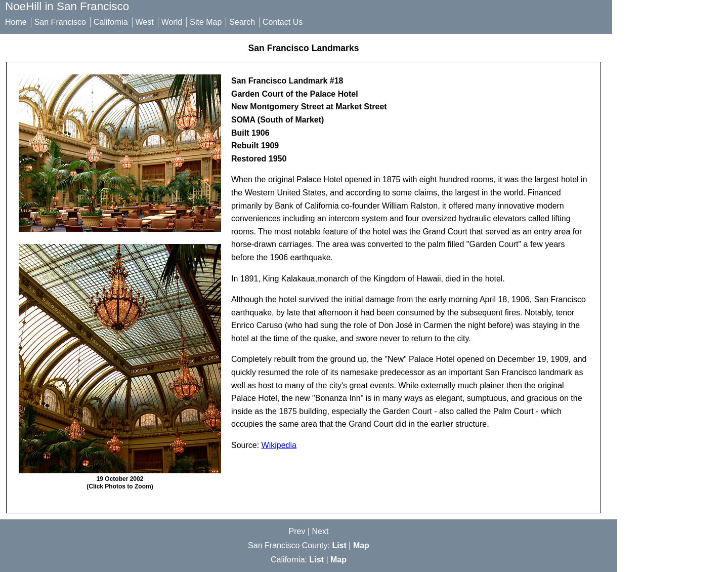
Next (320, 531)
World (172, 22)
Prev (297, 531)
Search (242, 22)
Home (16, 22)
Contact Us (283, 22)
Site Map (206, 22)
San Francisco (60, 22)
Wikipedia (279, 445)
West (145, 22)
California (111, 22)
